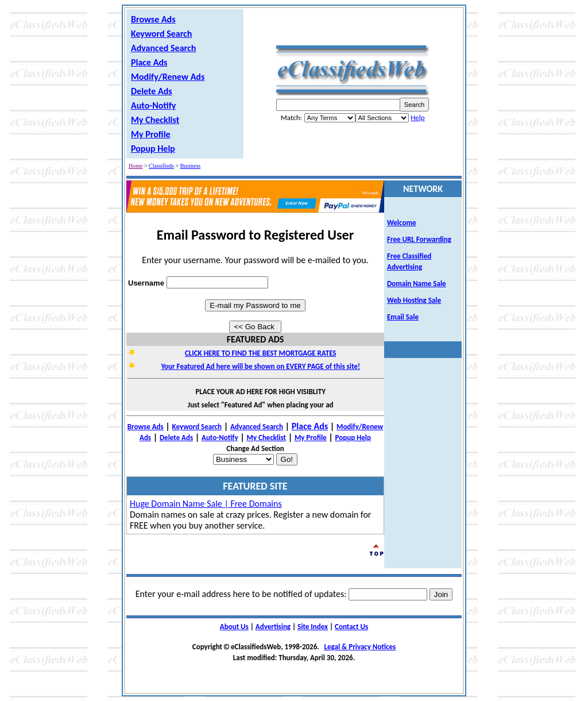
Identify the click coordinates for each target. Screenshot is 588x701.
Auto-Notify (153, 105)
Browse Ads (153, 19)
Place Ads (149, 62)
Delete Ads (152, 91)
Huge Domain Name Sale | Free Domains (206, 504)
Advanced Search (163, 48)
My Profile (151, 134)
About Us (234, 627)
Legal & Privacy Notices (360, 647)
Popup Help (153, 149)
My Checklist (155, 120)
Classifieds (161, 166)
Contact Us (351, 627)
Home (136, 166)
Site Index (313, 627)
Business (191, 166)
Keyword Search (161, 34)
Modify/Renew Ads (168, 77)
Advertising (273, 627)
